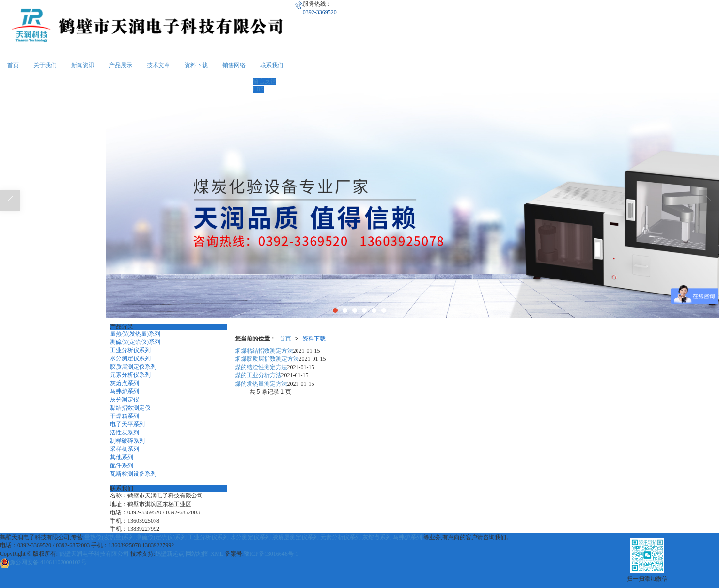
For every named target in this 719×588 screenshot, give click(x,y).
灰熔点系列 (125, 383)
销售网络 (234, 65)
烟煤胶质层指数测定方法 (267, 359)
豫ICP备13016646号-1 (271, 554)
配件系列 (122, 465)
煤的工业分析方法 (258, 375)
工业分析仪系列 (130, 350)
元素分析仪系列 (130, 375)
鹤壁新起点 (170, 554)
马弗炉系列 (125, 391)
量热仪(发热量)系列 (135, 334)
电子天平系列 (127, 424)
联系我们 (272, 65)
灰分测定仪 (125, 400)
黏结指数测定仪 (130, 408)
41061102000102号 (43, 562)
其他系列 (122, 457)
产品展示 (121, 65)
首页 (13, 65)
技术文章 (158, 65)
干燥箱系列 (125, 416)
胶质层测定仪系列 (133, 367)
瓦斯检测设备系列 (133, 474)
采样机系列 (125, 449)
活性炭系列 (125, 433)
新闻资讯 (83, 65)
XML (217, 554)
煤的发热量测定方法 (261, 384)
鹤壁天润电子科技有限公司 (94, 554)
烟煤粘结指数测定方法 (264, 351)
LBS (258, 89)
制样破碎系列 (127, 441)
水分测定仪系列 (130, 358)
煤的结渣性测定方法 (261, 367)
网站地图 (197, 554)
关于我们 (45, 65)
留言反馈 (265, 81)
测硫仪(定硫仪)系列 (135, 342)
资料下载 (196, 65)
